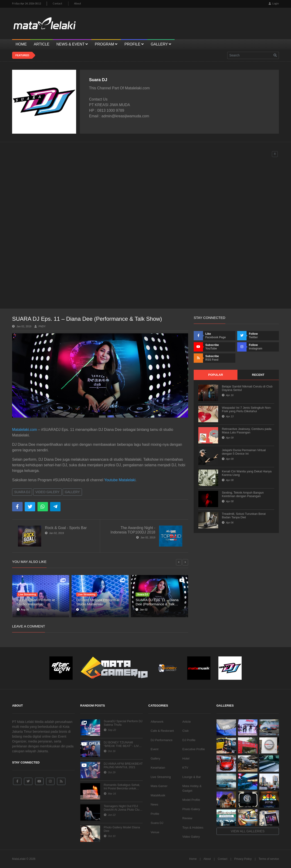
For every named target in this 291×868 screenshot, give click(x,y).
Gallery (72, 492)
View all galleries (248, 831)
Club (185, 731)
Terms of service (269, 859)
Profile (155, 814)
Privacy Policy (243, 859)
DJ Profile (189, 740)
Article (186, 722)
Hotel (186, 758)
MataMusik (158, 795)
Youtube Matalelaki (120, 480)
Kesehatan (158, 768)
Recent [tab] (258, 375)
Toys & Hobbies (193, 828)
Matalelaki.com (25, 430)
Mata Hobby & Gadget (192, 788)
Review (187, 818)
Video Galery (47, 492)
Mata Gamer (159, 786)
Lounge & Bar (192, 777)
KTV (185, 768)
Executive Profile (194, 749)
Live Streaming (161, 777)
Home (193, 859)
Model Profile (191, 800)
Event (154, 749)
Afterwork (157, 722)
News (154, 804)
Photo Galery (191, 809)
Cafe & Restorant (162, 731)
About (78, 3)
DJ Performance (162, 740)
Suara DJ (22, 492)
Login (274, 3)
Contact (57, 3)
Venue (155, 832)
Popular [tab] (216, 375)
